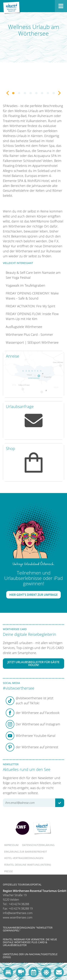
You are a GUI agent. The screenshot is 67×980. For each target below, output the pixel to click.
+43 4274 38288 (19, 904)
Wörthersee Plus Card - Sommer (29, 335)
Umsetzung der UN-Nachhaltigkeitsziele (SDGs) (30, 956)
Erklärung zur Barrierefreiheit (26, 852)
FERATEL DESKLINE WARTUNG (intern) (28, 865)
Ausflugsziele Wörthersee (24, 327)
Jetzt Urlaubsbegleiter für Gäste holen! (33, 664)
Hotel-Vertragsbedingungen (24, 858)
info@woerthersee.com (18, 913)
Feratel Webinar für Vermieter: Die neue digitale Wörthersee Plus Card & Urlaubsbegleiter (30, 942)
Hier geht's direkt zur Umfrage (33, 595)
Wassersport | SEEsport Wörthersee (32, 342)
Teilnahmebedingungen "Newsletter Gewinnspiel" (28, 929)
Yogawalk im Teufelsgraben (25, 285)
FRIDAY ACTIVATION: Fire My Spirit (30, 306)
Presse (8, 871)
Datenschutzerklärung (38, 845)
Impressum (11, 845)
